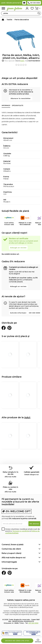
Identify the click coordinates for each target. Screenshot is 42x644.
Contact (24, 3)
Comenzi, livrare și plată (13, 545)
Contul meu (27, 8)
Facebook (4, 573)
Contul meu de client (11, 549)
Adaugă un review (18, 248)
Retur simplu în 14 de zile (11, 474)
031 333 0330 (35, 3)
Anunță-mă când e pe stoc (17, 641)
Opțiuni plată (18, 105)
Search (39, 13)
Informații (6, 105)
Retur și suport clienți (11, 553)
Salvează (38, 642)
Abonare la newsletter (21, 98)
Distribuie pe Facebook (4, 328)
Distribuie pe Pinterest (9, 328)
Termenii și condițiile (21, 531)
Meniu (3, 8)
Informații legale (9, 562)
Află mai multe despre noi (14, 558)
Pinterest (10, 573)
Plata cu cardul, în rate (11, 489)
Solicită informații (18, 313)
